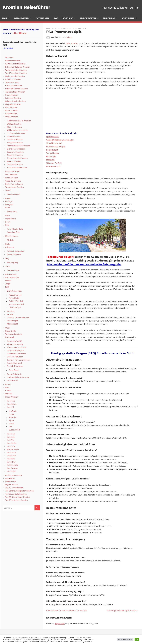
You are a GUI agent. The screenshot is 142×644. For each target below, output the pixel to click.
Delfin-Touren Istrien (14, 184)
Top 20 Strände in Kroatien (17, 500)
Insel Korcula (12, 465)
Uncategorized (80, 28)
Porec (8, 208)
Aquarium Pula (13, 232)
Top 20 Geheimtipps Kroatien (18, 497)
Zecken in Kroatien (15, 155)
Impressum (10, 478)
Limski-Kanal (11, 219)
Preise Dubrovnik (14, 374)
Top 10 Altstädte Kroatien (16, 73)
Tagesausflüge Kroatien (15, 92)
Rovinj (8, 222)
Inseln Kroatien (22, 18)
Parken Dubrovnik (15, 363)
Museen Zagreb (14, 194)
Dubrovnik (10, 337)
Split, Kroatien (72, 43)
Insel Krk (11, 407)
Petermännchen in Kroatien (19, 146)
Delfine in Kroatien (15, 164)
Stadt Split (68, 18)
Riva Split (11, 311)
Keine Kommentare (65, 28)
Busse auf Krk (15, 430)
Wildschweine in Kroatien (18, 130)
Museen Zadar (13, 270)
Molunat (9, 394)
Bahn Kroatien (11, 114)
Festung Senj (12, 262)
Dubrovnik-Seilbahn (15, 351)
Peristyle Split (52, 150)
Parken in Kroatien (13, 79)
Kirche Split (51, 156)
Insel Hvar (11, 462)
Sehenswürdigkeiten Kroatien (18, 67)
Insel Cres (11, 401)
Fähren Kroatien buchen (15, 101)
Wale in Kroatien (14, 161)
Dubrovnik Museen (15, 357)
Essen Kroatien (12, 178)
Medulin (10, 240)
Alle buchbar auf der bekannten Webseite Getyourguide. (84, 264)
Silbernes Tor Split (54, 163)
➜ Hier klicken (19, 33)
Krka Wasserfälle (12, 278)
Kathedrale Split (16, 295)
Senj (7, 258)
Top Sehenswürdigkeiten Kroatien (19, 491)
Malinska (13, 417)
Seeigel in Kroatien (15, 143)
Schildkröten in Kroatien (17, 168)
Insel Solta (11, 453)
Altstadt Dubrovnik (15, 344)
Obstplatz (50, 160)
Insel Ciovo (12, 456)
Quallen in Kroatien (15, 139)
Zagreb (8, 190)
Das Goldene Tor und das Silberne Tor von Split (67, 610)
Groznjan (9, 201)
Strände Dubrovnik (15, 366)
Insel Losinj (12, 404)
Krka (56, 18)
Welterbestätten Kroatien (16, 70)
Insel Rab (11, 437)
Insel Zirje (11, 446)
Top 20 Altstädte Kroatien (16, 494)
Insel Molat (12, 443)
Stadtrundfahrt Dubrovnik (18, 377)
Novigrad (9, 204)
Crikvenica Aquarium (16, 251)
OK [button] (137, 639)
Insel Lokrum (12, 380)
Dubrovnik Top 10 (15, 341)
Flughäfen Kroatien (13, 104)
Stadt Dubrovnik (88, 18)
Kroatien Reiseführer (27, 7)
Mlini (7, 388)
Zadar (8, 266)
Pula (7, 225)
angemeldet (60, 624)
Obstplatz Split (15, 307)
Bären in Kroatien (14, 127)
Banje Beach (14, 370)
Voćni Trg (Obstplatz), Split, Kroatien (122, 610)
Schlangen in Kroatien (16, 133)
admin (69, 37)
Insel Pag (11, 434)
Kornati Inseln (13, 449)
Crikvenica (10, 247)
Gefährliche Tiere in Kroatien (19, 121)
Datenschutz (11, 481)
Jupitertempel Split (17, 304)
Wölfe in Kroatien (14, 124)
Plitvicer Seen (42, 18)
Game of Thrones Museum (18, 318)
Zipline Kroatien (12, 82)
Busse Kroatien (12, 111)
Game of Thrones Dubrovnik (19, 360)
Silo (10, 427)
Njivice (12, 420)
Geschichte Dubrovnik (16, 354)
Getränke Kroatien (13, 181)
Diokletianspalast (14, 291)
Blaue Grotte (11, 331)
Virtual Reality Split (54, 143)
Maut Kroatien (11, 107)
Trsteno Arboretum (13, 334)
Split (7, 287)
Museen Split (12, 324)
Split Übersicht (52, 137)
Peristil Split (14, 298)
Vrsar (8, 216)
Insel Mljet (11, 471)
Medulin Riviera (12, 236)
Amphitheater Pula (15, 229)
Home (5, 18)
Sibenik (8, 281)
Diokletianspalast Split (56, 146)
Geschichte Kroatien (14, 86)
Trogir (8, 284)
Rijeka (8, 244)
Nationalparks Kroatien (15, 76)
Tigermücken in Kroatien (17, 158)
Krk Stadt (13, 411)
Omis (7, 328)
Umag (8, 198)
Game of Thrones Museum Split (60, 140)
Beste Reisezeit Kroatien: (16, 64)
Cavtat (8, 391)
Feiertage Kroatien (13, 98)
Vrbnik (12, 424)
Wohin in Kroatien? (13, 61)
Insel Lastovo (13, 468)
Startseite (9, 58)
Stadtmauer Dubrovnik (17, 347)
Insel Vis (10, 440)
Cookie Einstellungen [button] (125, 639)
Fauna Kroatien (12, 117)
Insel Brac (11, 459)
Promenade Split (53, 166)
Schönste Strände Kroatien (17, 89)
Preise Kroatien (12, 95)
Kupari (8, 384)
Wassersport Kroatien (15, 187)
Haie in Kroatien (14, 136)
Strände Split (12, 321)
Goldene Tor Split (16, 301)
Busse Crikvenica (14, 254)
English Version (12, 485)
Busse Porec (12, 212)
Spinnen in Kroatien (15, 152)
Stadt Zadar (109, 18)
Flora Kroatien (11, 175)
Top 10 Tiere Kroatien (14, 488)
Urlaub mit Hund (12, 172)
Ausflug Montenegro (14, 475)
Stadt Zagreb (128, 18)
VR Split (10, 314)
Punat (11, 414)
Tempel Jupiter (53, 153)
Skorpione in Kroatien (16, 149)
